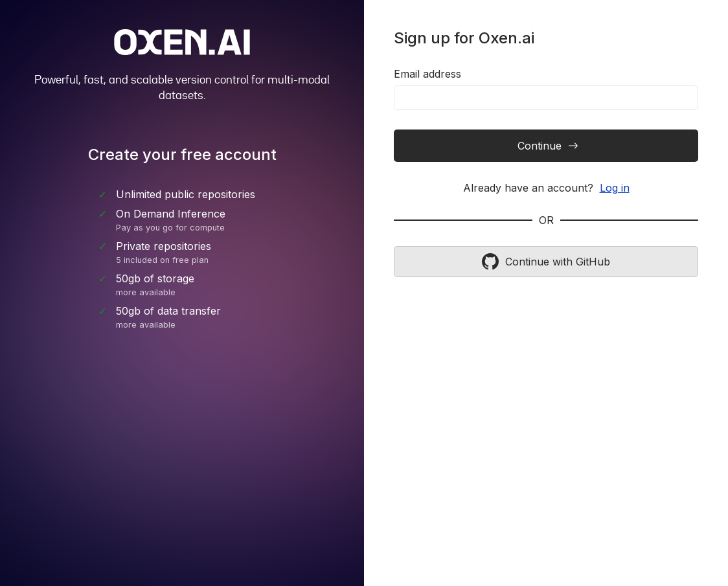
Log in (615, 188)
